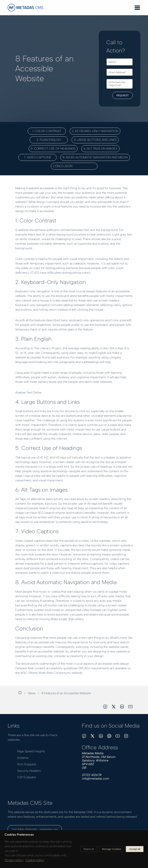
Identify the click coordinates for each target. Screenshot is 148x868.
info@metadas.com (95, 779)
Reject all (89, 849)
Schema (23, 758)
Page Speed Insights (31, 751)
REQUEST (123, 96)
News (32, 693)
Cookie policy (35, 860)
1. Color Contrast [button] (47, 131)
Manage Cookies (112, 849)
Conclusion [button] (74, 166)
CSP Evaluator (27, 777)
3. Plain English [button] (49, 140)
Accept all (135, 849)
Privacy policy (14, 860)
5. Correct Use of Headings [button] (53, 149)
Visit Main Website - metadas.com (35, 829)
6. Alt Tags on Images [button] (100, 149)
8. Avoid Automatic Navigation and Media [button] (95, 157)
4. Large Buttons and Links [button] (95, 140)
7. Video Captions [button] (37, 157)
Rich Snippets (27, 764)
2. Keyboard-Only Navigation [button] (95, 131)
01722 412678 (91, 775)
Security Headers (29, 771)
